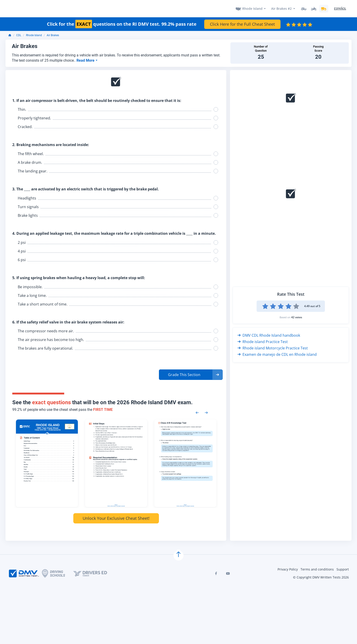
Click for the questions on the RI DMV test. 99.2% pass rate (122, 23)
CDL (19, 35)
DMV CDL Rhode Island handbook (269, 335)
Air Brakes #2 (281, 8)
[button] (191, 374)
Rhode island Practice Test (263, 341)
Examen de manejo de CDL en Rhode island (277, 354)
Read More (86, 60)
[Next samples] (206, 412)
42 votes (297, 317)
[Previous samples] (197, 412)
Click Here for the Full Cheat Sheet (242, 23)
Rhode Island (252, 8)
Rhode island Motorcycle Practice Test (273, 347)
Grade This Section (184, 374)
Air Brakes (53, 35)
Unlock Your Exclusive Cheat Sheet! (116, 518)
